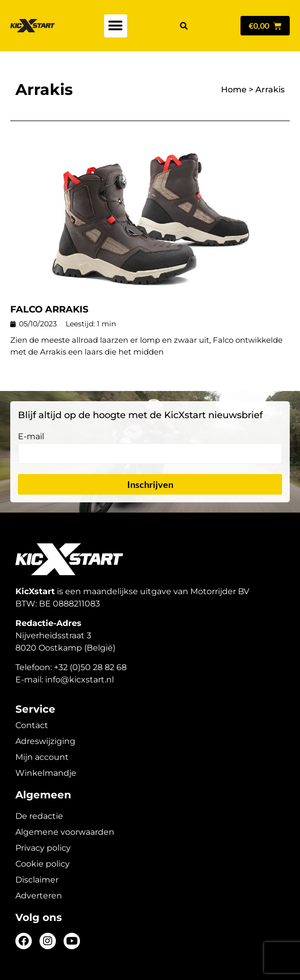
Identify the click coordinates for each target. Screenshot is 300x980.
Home (234, 90)
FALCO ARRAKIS (49, 309)
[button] (116, 26)
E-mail (31, 437)
